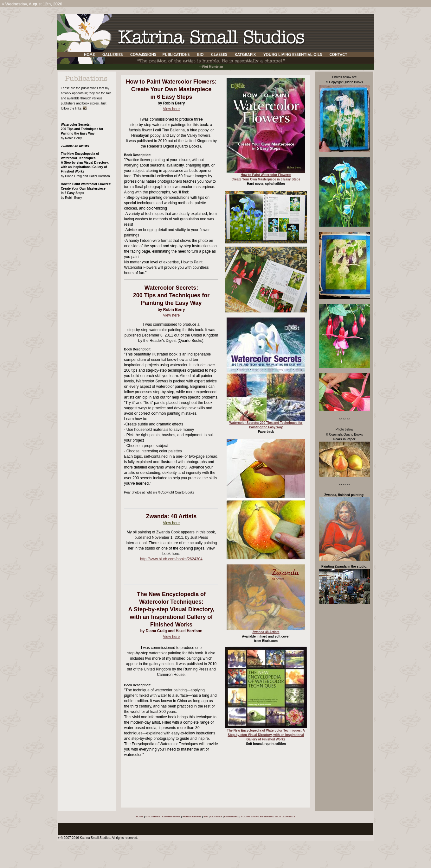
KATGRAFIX (232, 817)
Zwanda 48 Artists (266, 632)
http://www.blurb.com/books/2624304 (171, 559)
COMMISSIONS (171, 817)
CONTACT (289, 817)
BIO (206, 817)
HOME (139, 817)
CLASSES (216, 817)
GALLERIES (153, 817)
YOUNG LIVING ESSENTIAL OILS (261, 817)
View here (171, 109)
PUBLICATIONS (192, 817)
